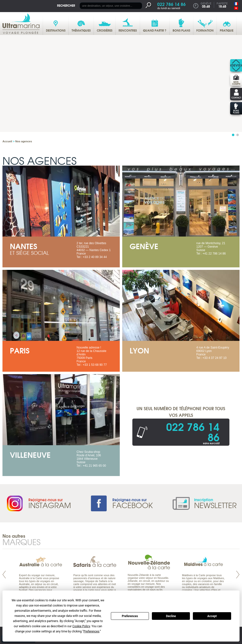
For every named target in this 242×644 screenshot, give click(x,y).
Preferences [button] (91, 631)
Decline (171, 616)
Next (238, 575)
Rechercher (66, 5)
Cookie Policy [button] (81, 626)
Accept (212, 616)
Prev (4, 575)
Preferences (130, 616)
